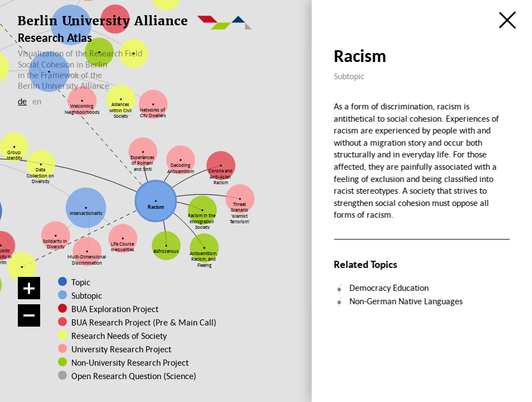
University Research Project (119, 349)
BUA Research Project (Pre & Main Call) (144, 322)
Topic (81, 282)
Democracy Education (389, 288)
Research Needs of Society (119, 336)
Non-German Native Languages (406, 301)
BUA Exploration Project (115, 309)
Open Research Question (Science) (123, 376)
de (22, 101)
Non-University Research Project (123, 362)
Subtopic (87, 295)
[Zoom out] (29, 315)
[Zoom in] (29, 288)
